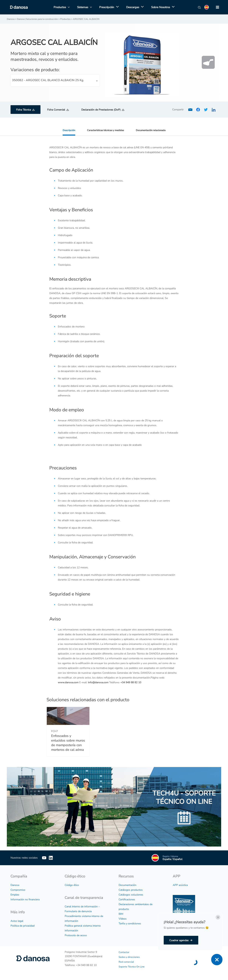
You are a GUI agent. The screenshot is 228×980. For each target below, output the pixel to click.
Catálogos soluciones (131, 894)
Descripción (67, 130)
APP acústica (180, 885)
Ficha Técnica (23, 110)
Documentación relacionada (152, 130)
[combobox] (55, 80)
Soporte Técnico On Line (133, 966)
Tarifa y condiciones (130, 923)
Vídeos (123, 919)
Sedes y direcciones (130, 957)
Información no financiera (25, 899)
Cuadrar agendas (179, 940)
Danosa (15, 885)
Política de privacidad (23, 926)
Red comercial (127, 962)
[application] (116, 7)
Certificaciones (127, 899)
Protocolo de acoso (76, 935)
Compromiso (18, 890)
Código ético (72, 885)
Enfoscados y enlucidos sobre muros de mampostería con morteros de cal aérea (68, 743)
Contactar (124, 952)
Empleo (15, 894)
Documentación (127, 885)
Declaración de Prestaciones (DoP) (101, 110)
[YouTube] (44, 858)
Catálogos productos (131, 890)
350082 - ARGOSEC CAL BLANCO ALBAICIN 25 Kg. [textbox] (48, 80)
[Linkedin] (56, 858)
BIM (121, 914)
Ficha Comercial (56, 110)
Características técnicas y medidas (105, 130)
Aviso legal (17, 921)
